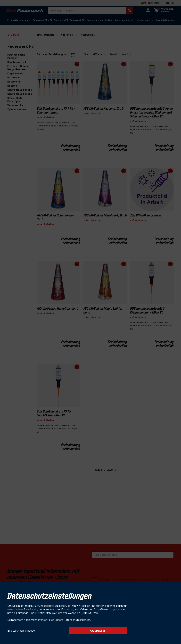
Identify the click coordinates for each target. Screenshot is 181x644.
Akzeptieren (98, 631)
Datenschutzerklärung (77, 620)
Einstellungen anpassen (22, 631)
